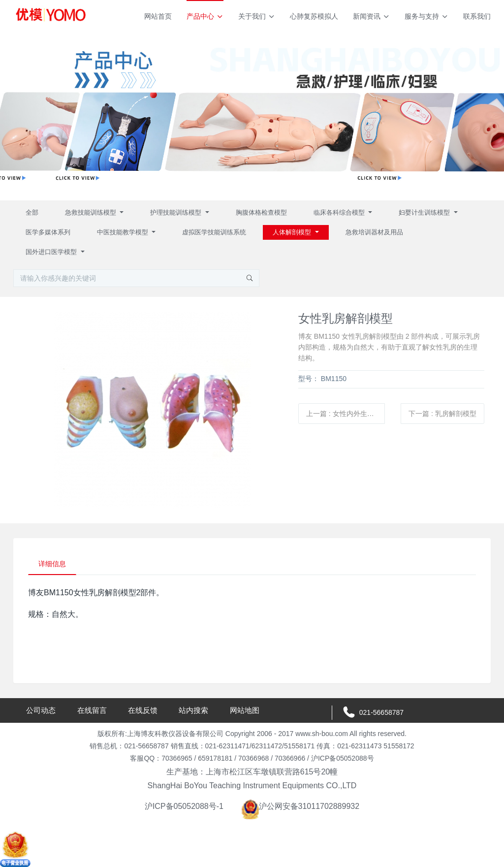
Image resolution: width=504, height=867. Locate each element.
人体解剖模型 (293, 232)
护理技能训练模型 (177, 212)
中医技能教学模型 (124, 232)
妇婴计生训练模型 (425, 212)
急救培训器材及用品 (374, 232)
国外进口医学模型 (52, 252)
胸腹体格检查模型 (261, 212)
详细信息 (52, 564)
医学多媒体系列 (48, 232)
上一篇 (346, 414)
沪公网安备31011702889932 (300, 806)
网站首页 (158, 16)
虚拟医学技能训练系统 (214, 232)
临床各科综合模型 (340, 212)
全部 (32, 212)
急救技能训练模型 (92, 212)
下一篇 (442, 414)
